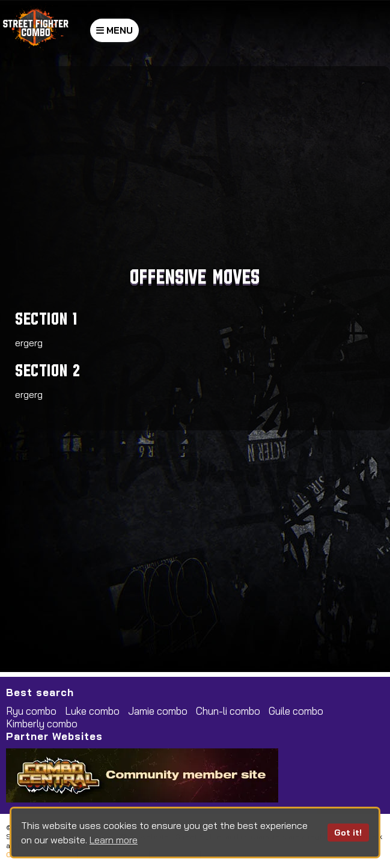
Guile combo (296, 711)
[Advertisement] (193, 168)
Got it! (348, 833)
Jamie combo (158, 711)
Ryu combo (31, 711)
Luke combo (92, 711)
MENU (114, 30)
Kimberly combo (42, 723)
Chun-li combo (228, 711)
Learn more (114, 840)
